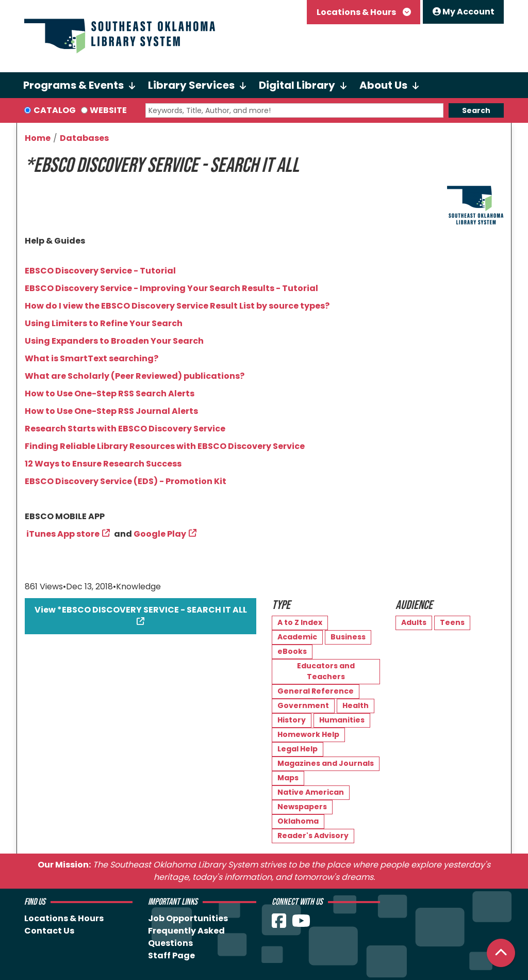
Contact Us (49, 931)
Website (108, 110)
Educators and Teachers (326, 671)
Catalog (55, 110)
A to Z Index (300, 622)
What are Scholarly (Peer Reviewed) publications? (135, 376)
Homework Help (308, 734)
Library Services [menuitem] (191, 85)
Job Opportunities (188, 918)
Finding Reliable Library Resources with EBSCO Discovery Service (165, 446)
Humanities (342, 720)
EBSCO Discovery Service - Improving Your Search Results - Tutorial (171, 288)
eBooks (292, 651)
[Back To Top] (501, 953)
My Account (464, 12)
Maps (288, 778)
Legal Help (298, 749)
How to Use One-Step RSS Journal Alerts (111, 411)
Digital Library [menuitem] (297, 85)
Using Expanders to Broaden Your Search (114, 341)
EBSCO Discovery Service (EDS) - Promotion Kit (126, 481)
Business (348, 637)
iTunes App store (63, 534)
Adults (414, 622)
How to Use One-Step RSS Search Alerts (110, 393)
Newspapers (302, 807)
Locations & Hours (357, 12)
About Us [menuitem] (383, 85)
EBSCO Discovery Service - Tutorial (100, 271)
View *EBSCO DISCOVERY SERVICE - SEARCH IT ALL (141, 610)
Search (476, 110)
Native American (311, 792)
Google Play (160, 534)
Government (303, 705)
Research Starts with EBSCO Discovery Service (125, 429)
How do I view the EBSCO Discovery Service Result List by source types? (177, 306)
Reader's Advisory (313, 836)
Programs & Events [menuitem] (73, 85)
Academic (297, 637)
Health (356, 705)
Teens (452, 622)
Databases (84, 138)
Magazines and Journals (326, 763)
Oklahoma (298, 821)
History (292, 720)
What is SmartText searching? (92, 358)
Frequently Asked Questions (186, 937)
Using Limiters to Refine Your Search (104, 323)
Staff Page (171, 955)
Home (38, 138)
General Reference (316, 691)
